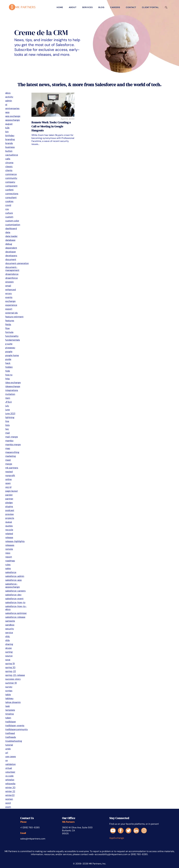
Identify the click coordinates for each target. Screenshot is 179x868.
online (8, 479)
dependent (11, 248)
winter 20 (10, 787)
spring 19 (10, 664)
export (9, 309)
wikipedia (10, 784)
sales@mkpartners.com (33, 839)
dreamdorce (12, 274)
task (8, 706)
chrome (9, 163)
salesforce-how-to (15, 602)
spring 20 (10, 667)
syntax (9, 691)
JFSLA (9, 402)
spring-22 (11, 671)
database (10, 240)
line (7, 421)
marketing (11, 456)
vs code (9, 776)
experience (11, 305)
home (60, 7)
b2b (7, 128)
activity (9, 97)
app (7, 112)
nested (9, 472)
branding (10, 139)
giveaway (10, 348)
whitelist (10, 780)
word (8, 803)
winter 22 (10, 791)
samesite (10, 621)
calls (8, 159)
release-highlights (15, 541)
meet (8, 460)
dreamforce (11, 278)
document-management (12, 269)
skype (8, 648)
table (8, 695)
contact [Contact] (131, 7)
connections (12, 194)
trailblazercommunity (17, 729)
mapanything (12, 452)
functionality (12, 336)
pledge (9, 503)
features (10, 321)
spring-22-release (15, 675)
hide (8, 371)
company (10, 182)
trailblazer (11, 722)
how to (9, 375)
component (11, 186)
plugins (9, 506)
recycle (9, 530)
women (9, 799)
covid (8, 205)
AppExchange (117, 838)
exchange (10, 301)
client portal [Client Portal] (150, 7)
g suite (9, 344)
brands (9, 143)
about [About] (73, 7)
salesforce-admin (15, 576)
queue (9, 522)
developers (11, 256)
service (9, 633)
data (8, 232)
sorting (9, 652)
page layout (11, 491)
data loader (11, 236)
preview (9, 514)
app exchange (13, 116)
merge (9, 464)
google (9, 352)
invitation (10, 394)
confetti (9, 190)
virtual (9, 768)
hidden (9, 367)
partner (9, 499)
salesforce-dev (13, 595)
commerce (11, 174)
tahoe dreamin (13, 702)
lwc (7, 429)
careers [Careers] (115, 7)
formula (9, 332)
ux (7, 760)
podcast (10, 510)
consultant (11, 197)
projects (10, 518)
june (8, 410)
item (8, 398)
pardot (9, 495)
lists (7, 425)
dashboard (11, 228)
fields (8, 324)
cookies (9, 201)
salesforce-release (15, 617)
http (8, 379)
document (11, 259)
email (8, 286)
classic (9, 166)
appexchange (12, 120)
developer (11, 252)
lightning (10, 417)
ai (6, 105)
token (8, 718)
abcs (8, 93)
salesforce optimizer (16, 613)
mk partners (12, 468)
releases (10, 545)
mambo (9, 441)
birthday (10, 135)
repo (8, 553)
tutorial (9, 745)
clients (9, 170)
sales (8, 568)
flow (7, 328)
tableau (9, 698)
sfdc (8, 636)
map (8, 448)
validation (10, 764)
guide (8, 359)
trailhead (10, 733)
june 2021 (10, 413)
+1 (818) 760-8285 (30, 827)
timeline (10, 714)
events (9, 297)
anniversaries (12, 108)
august (9, 124)
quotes (9, 526)
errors (8, 293)
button (9, 151)
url (7, 753)
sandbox (10, 625)
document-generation (17, 263)
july (7, 406)
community (11, 178)
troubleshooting (14, 741)
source (9, 656)
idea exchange (13, 383)
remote (9, 549)
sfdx (8, 640)
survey (9, 687)
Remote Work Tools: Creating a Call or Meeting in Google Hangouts (51, 126)
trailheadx (11, 737)
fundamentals (13, 340)
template (10, 710)
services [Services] (87, 7)
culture (9, 213)
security (10, 629)
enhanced (11, 290)
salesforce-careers (15, 591)
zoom (8, 807)
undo (8, 749)
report (9, 557)
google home (12, 355)
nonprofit (10, 475)
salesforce (11, 572)
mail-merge (12, 437)
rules (8, 565)
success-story (13, 679)
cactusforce (12, 155)
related (9, 534)
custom (9, 217)
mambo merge (13, 444)
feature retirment (14, 317)
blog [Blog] (101, 7)
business (10, 147)
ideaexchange (13, 386)
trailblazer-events (15, 725)
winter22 (10, 795)
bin (7, 132)
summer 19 (11, 683)
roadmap (10, 561)
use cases (11, 756)
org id (8, 487)
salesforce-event (14, 599)
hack (8, 363)
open (8, 483)
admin (9, 101)
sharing (9, 644)
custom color (12, 221)
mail (8, 433)
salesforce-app (14, 580)
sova (8, 660)
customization (13, 225)
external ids (11, 313)
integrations (12, 390)
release (9, 537)
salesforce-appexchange (12, 585)
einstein (9, 282)
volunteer (10, 772)
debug (9, 244)
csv (7, 209)
